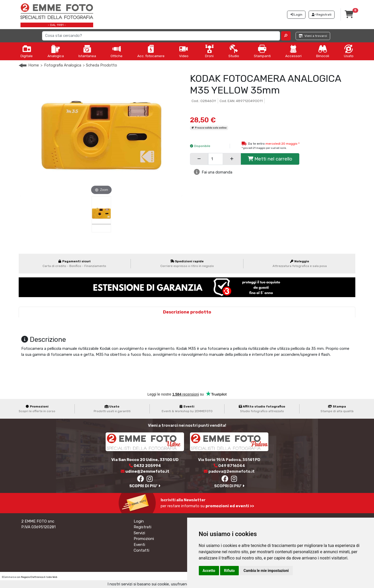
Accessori (293, 51)
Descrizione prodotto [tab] (187, 312)
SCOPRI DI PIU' (145, 486)
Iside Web (52, 577)
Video (184, 51)
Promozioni (144, 539)
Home (34, 65)
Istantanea (87, 51)
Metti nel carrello (270, 159)
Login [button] (296, 15)
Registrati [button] (322, 15)
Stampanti (262, 51)
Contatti (141, 550)
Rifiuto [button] (229, 571)
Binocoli (323, 51)
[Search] (161, 36)
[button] (286, 36)
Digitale (27, 51)
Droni (209, 51)
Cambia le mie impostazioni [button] (266, 571)
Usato (349, 51)
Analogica (56, 51)
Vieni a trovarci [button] (313, 36)
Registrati (142, 527)
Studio (234, 51)
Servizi (139, 533)
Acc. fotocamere (151, 51)
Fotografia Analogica (63, 65)
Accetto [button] (209, 571)
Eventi (139, 545)
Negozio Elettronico (32, 577)
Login (139, 521)
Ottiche (117, 51)
